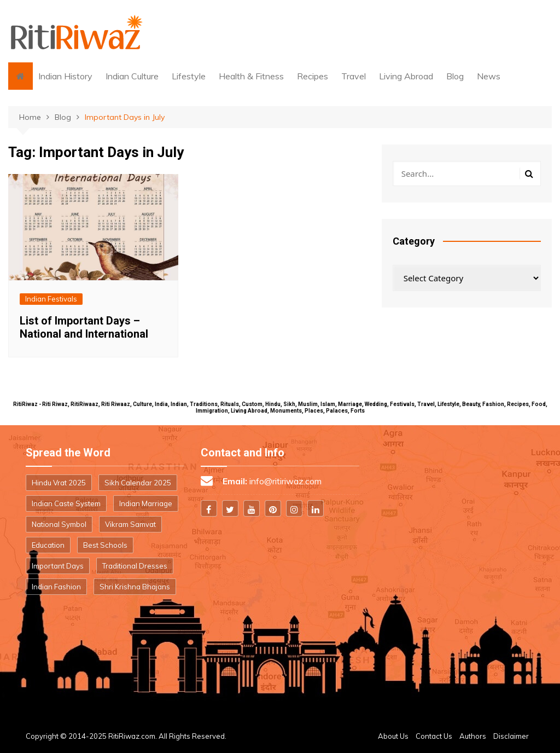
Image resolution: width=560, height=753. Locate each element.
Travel (354, 76)
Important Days (58, 566)
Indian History (65, 76)
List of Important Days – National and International (84, 327)
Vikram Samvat (130, 524)
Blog (455, 76)
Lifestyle (189, 76)
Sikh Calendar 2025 (138, 483)
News (489, 76)
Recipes (313, 76)
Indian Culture (132, 76)
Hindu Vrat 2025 (59, 483)
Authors (473, 736)
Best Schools (105, 545)
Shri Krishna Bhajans (135, 587)
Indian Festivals (51, 299)
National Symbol (59, 524)
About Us (393, 736)
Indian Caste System (66, 503)
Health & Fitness (251, 76)
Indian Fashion (56, 587)
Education (48, 545)
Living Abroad (406, 76)
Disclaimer (511, 736)
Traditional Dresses (135, 566)
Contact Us (434, 736)
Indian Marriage (146, 503)
